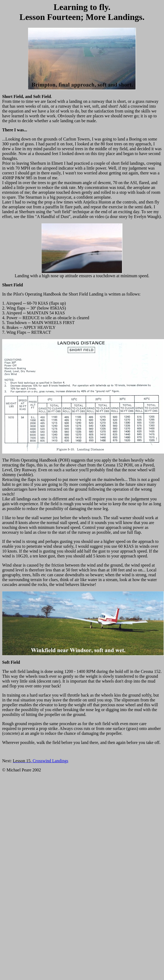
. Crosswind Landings (41, 761)
